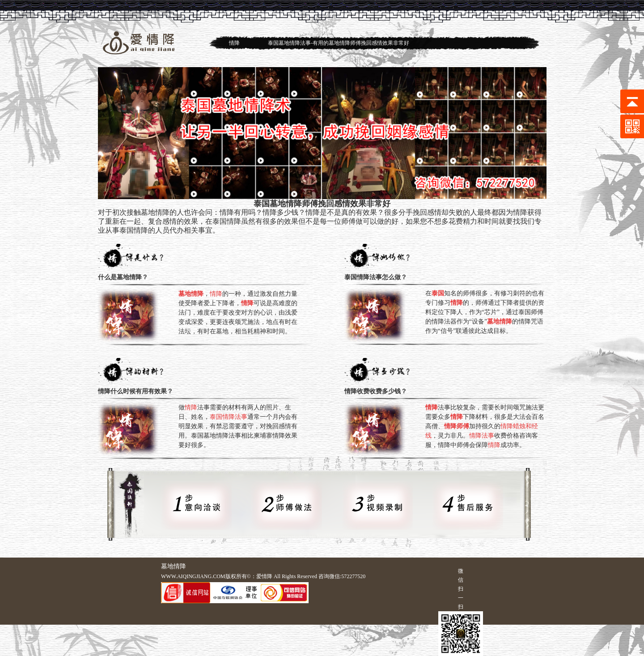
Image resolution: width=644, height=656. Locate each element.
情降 (234, 43)
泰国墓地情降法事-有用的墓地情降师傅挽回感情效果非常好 (339, 43)
